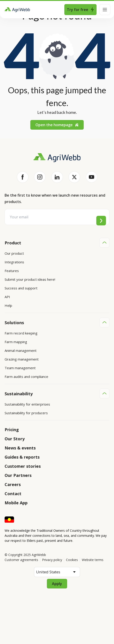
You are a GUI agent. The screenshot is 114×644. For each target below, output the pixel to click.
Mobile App (16, 503)
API (7, 297)
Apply (57, 584)
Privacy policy (52, 560)
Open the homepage (57, 125)
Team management (20, 368)
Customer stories (23, 466)
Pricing (12, 430)
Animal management (21, 350)
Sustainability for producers (26, 413)
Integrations (14, 262)
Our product (14, 253)
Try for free (80, 10)
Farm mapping (16, 342)
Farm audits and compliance (26, 377)
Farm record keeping (21, 333)
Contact (13, 494)
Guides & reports (22, 457)
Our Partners (18, 475)
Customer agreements (21, 560)
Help (8, 305)
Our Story (15, 439)
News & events (20, 448)
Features (12, 271)
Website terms (93, 560)
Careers (13, 484)
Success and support (21, 288)
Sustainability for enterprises (27, 404)
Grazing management (22, 359)
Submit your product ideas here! (30, 279)
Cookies (72, 560)
